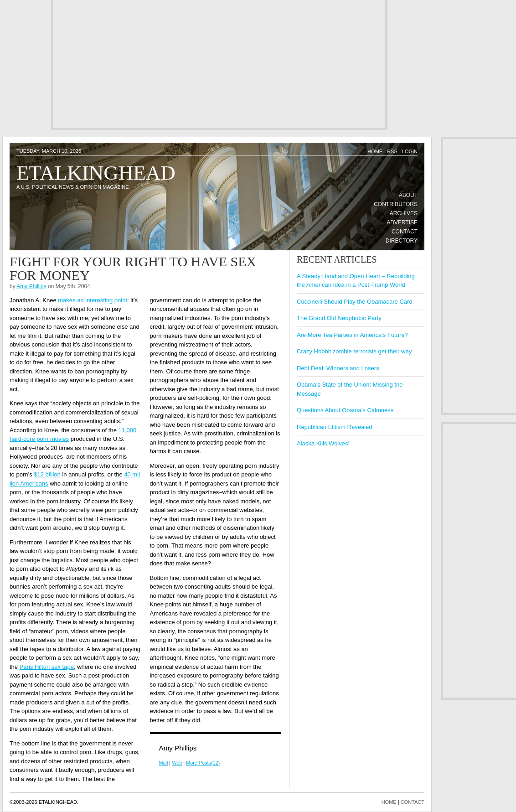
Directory (402, 241)
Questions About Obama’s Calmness (345, 410)
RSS (392, 151)
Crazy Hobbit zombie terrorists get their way (354, 351)
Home (375, 151)
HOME (389, 802)
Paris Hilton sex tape (47, 667)
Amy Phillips (31, 286)
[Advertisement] (215, 64)
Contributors (396, 204)
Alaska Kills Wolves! (323, 443)
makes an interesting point (93, 300)
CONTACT (413, 802)
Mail (164, 763)
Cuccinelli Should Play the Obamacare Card (355, 302)
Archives (404, 213)
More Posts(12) (203, 763)
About (408, 195)
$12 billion (47, 474)
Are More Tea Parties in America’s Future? (352, 335)
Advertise (402, 222)
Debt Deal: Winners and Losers (338, 368)
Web (177, 763)
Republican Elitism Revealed (334, 427)
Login (410, 151)
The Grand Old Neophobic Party (339, 318)
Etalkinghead (96, 173)
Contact (405, 232)
